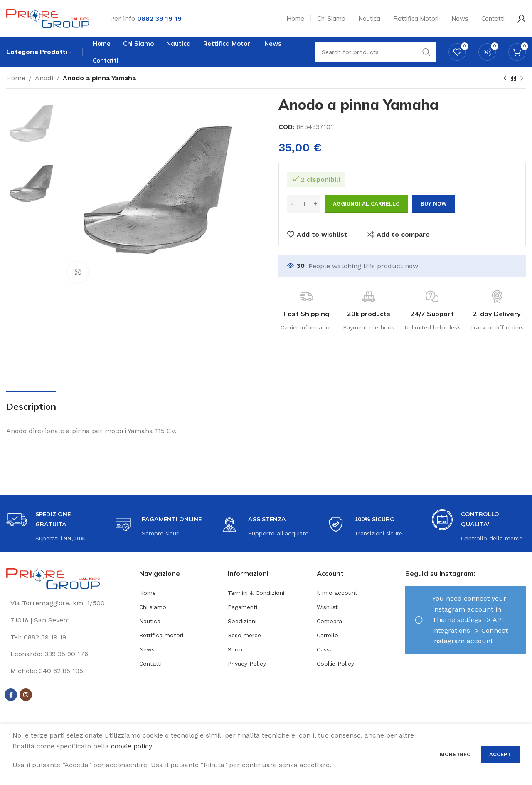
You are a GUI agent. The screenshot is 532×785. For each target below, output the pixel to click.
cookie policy (131, 746)
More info (456, 754)
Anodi (44, 78)
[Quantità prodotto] (304, 204)
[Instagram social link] (26, 695)
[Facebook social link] (11, 695)
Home (16, 78)
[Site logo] (48, 18)
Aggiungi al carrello (366, 204)
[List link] (66, 637)
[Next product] (522, 79)
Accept (500, 754)
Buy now (434, 204)
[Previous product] (505, 79)
